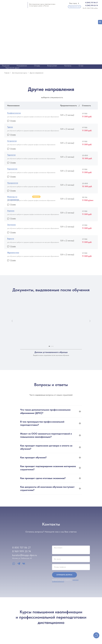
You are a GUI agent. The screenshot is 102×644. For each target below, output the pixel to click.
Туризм (10, 127)
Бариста (11, 239)
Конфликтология (14, 113)
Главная (7, 73)
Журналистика (13, 253)
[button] (74, 7)
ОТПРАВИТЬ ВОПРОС (64, 575)
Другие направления (37, 73)
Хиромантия (12, 169)
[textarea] (71, 550)
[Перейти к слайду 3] (53, 346)
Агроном (11, 211)
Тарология (11, 155)
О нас (81, 66)
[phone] (71, 567)
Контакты (68, 66)
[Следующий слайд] (90, 321)
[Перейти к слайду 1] (49, 346)
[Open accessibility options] (100, 22)
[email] (71, 559)
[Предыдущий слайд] (12, 321)
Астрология (12, 141)
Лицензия (6, 66)
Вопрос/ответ (52, 66)
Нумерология (13, 183)
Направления (22, 66)
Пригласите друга (12, 68)
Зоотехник (11, 225)
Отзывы (37, 66)
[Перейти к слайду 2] (51, 346)
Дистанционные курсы (20, 73)
